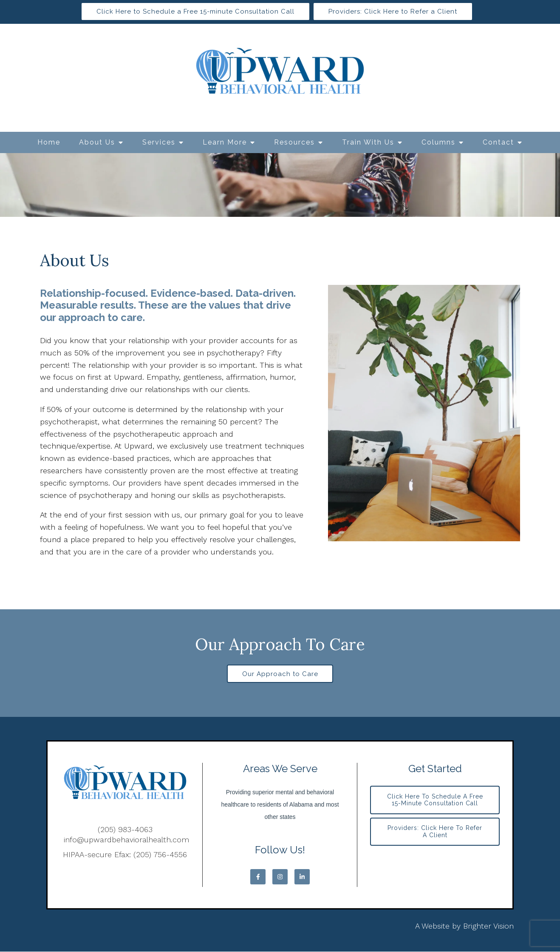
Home (49, 142)
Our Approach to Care (280, 674)
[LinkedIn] (302, 878)
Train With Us (368, 142)
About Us (97, 142)
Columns (438, 142)
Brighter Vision (488, 927)
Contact (498, 142)
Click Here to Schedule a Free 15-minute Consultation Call (195, 11)
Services (159, 142)
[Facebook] (258, 878)
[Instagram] (280, 878)
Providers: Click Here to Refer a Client (393, 11)
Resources (294, 142)
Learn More (225, 142)
